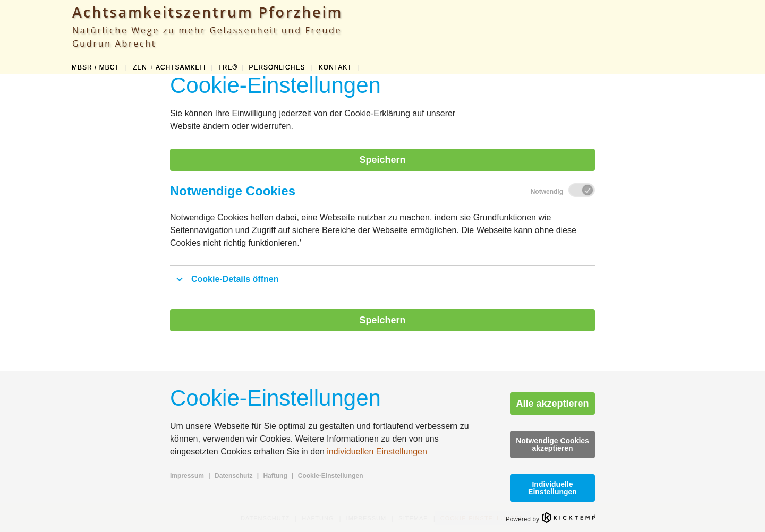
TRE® (228, 67)
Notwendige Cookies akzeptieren (552, 444)
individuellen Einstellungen (377, 452)
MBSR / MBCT (97, 67)
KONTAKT (337, 67)
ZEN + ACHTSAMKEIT (170, 67)
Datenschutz (233, 476)
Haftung (275, 476)
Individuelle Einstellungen (552, 488)
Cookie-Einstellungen (331, 476)
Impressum (187, 476)
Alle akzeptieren (552, 404)
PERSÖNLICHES (278, 67)
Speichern (382, 160)
